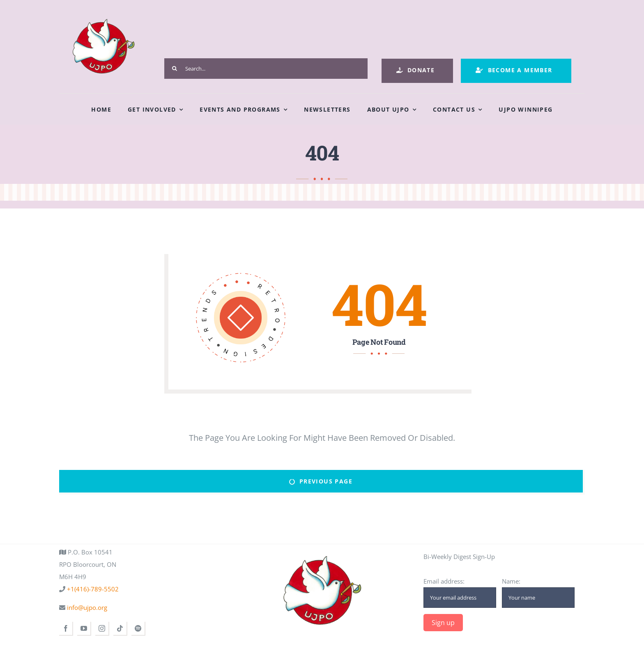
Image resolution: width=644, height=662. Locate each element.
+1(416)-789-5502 (92, 589)
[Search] (175, 69)
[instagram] (102, 629)
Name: (538, 592)
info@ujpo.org (86, 607)
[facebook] (66, 629)
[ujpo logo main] (103, 13)
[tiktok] (120, 629)
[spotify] (138, 629)
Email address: (460, 592)
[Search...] (266, 69)
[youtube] (84, 629)
